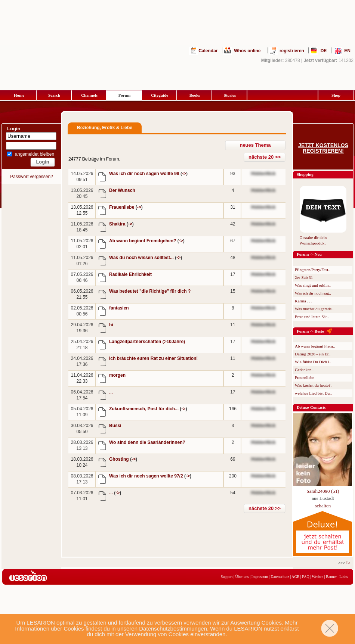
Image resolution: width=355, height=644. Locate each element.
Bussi (115, 426)
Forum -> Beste (310, 331)
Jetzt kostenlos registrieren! (323, 148)
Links (344, 577)
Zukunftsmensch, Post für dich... (144, 409)
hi (111, 325)
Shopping (305, 174)
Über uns (242, 577)
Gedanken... (305, 370)
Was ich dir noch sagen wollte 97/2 (147, 476)
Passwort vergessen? (32, 177)
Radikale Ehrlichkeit (130, 274)
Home (19, 95)
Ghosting (120, 459)
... (111, 392)
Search (54, 95)
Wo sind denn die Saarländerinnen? (147, 442)
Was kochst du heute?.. (314, 385)
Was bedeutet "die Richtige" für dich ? (150, 291)
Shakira (118, 224)
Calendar (208, 51)
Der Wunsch (122, 190)
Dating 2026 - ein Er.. (313, 354)
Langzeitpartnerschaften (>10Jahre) (147, 342)
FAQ (305, 577)
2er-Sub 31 (304, 277)
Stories (230, 95)
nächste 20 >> (265, 157)
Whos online (247, 51)
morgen (117, 375)
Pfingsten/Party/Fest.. (313, 270)
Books (195, 95)
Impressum (260, 577)
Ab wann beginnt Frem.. (315, 346)
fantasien (119, 308)
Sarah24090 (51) (323, 491)
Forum (124, 95)
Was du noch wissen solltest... (142, 258)
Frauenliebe (122, 207)
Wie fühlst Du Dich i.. (313, 362)
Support (227, 577)
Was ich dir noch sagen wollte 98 (145, 174)
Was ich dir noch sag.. (313, 293)
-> (184, 174)
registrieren (292, 51)
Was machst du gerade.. (314, 309)
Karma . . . (303, 301)
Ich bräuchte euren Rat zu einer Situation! (153, 358)
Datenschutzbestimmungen (173, 629)
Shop (336, 95)
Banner (331, 577)
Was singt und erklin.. (313, 285)
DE (324, 51)
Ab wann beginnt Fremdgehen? (143, 241)
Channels (89, 95)
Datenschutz (280, 577)
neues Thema (255, 145)
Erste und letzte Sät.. (312, 317)
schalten (323, 506)
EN (347, 51)
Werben (317, 577)
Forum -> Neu (309, 254)
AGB (295, 577)
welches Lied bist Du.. (313, 393)
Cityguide (160, 95)
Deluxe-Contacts (311, 407)
